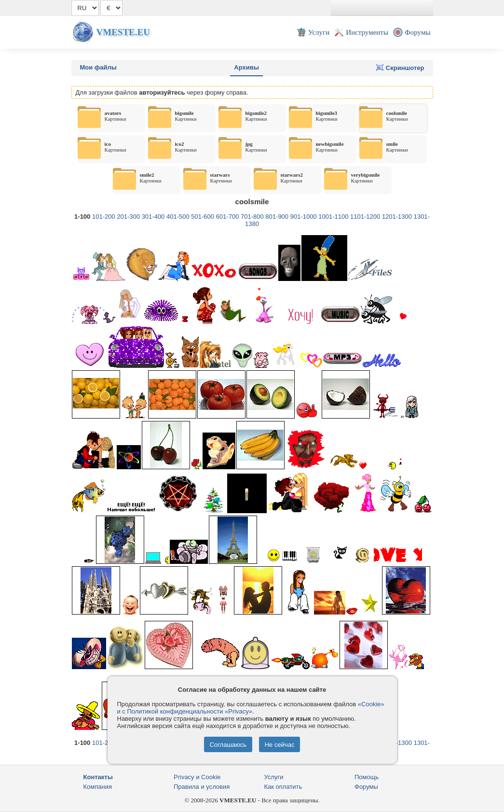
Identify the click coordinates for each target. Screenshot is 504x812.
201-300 (128, 217)
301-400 (153, 217)
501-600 (203, 217)
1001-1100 (333, 217)
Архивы (246, 67)
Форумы (366, 787)
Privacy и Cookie (197, 777)
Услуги (274, 777)
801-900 (277, 217)
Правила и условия (202, 787)
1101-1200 (365, 217)
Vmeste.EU (123, 32)
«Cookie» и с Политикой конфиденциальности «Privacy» (251, 708)
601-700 (228, 217)
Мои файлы (98, 67)
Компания (98, 787)
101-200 (104, 217)
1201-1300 (397, 217)
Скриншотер (400, 68)
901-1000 (304, 217)
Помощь (367, 777)
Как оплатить (283, 787)
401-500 (178, 217)
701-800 (252, 217)
